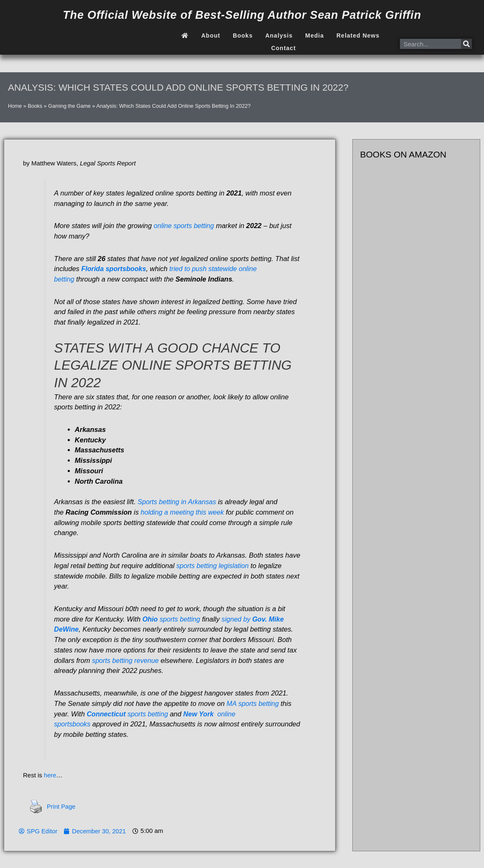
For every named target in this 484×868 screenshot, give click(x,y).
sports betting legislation (213, 566)
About (210, 36)
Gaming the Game (71, 106)
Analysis (279, 36)
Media (315, 36)
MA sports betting (253, 703)
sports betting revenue (126, 660)
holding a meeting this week (183, 512)
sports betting (172, 619)
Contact (284, 48)
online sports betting (185, 226)
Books (243, 36)
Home (15, 106)
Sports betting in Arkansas (178, 502)
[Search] (466, 44)
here (50, 775)
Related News (358, 36)
